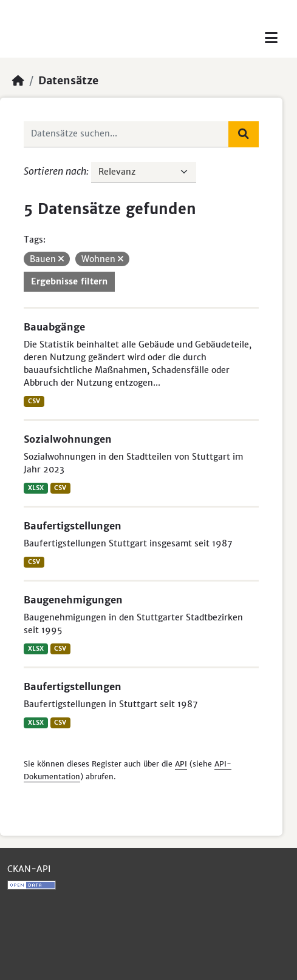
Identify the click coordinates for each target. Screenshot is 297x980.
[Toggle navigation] (271, 38)
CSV (34, 401)
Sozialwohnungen (68, 439)
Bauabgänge (54, 327)
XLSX (36, 488)
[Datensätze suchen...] (126, 134)
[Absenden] (244, 134)
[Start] (18, 81)
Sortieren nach (55, 171)
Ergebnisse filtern (69, 281)
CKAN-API (29, 869)
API (181, 764)
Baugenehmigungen (73, 600)
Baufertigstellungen (73, 526)
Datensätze (68, 81)
